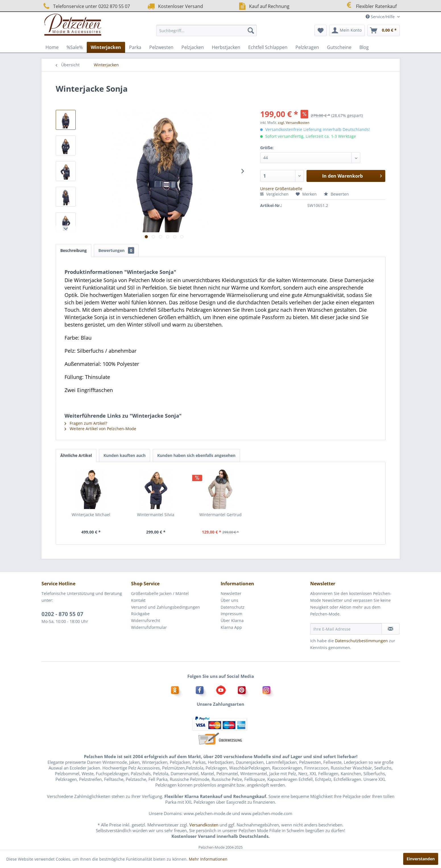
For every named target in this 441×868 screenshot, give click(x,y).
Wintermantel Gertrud (220, 515)
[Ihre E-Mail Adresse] (346, 629)
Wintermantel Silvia (156, 515)
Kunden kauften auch (125, 455)
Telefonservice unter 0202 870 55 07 (86, 6)
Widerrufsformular (149, 627)
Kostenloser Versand (174, 6)
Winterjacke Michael (91, 515)
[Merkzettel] (321, 30)
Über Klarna (232, 620)
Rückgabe (140, 614)
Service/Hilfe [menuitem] (381, 17)
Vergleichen (274, 194)
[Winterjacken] (106, 47)
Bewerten (336, 194)
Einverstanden (421, 859)
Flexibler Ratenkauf (370, 6)
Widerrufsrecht (146, 620)
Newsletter (231, 593)
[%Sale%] (75, 47)
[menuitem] (207, 30)
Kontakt (138, 600)
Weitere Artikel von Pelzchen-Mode (100, 429)
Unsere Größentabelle (281, 189)
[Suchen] (251, 30)
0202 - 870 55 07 (62, 614)
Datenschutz (233, 607)
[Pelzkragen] (307, 47)
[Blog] (364, 47)
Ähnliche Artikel (76, 455)
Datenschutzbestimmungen (361, 641)
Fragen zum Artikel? (86, 423)
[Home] (52, 47)
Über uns (229, 600)
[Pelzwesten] (161, 47)
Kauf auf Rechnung (263, 6)
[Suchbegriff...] (207, 30)
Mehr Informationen (208, 859)
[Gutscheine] (339, 47)
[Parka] (135, 47)
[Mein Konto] (347, 30)
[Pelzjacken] (193, 47)
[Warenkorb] (384, 30)
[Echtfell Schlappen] (268, 47)
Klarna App (231, 627)
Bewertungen (116, 250)
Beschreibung (73, 250)
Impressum (231, 614)
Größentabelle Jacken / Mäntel (160, 593)
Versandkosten (204, 825)
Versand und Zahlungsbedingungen (165, 607)
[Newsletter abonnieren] (391, 629)
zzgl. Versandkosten (294, 123)
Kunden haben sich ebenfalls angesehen (196, 455)
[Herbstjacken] (226, 47)
